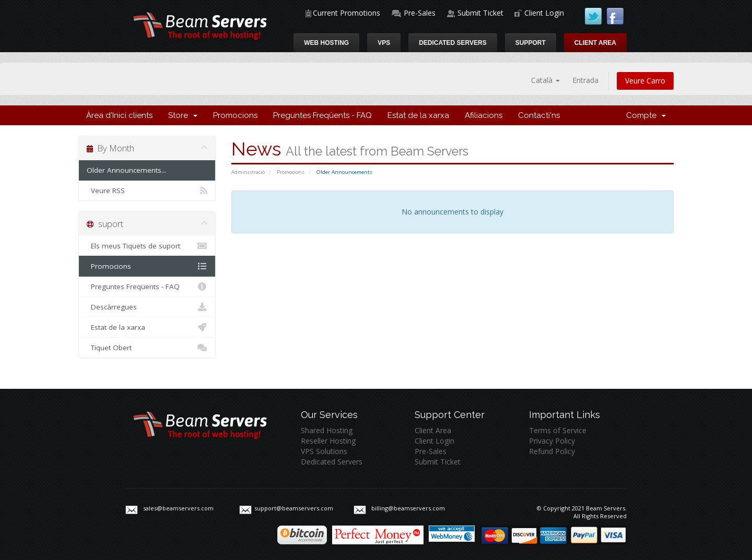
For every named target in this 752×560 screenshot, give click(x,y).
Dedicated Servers (453, 43)
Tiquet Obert (147, 348)
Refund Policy (552, 451)
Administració (248, 172)
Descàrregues (147, 307)
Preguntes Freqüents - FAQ (322, 115)
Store (183, 115)
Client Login (544, 13)
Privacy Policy (552, 441)
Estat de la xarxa (418, 115)
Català (545, 80)
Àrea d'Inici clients (119, 115)
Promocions (235, 115)
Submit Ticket (480, 13)
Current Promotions (346, 13)
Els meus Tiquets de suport (147, 246)
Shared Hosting (327, 430)
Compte (646, 115)
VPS (384, 43)
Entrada (585, 80)
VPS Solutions (324, 451)
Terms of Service (558, 430)
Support (531, 43)
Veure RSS (147, 190)
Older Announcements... (126, 170)
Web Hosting (326, 43)
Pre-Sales (420, 13)
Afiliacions (484, 115)
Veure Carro (645, 81)
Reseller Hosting (328, 441)
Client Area (595, 43)
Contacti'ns (539, 115)
